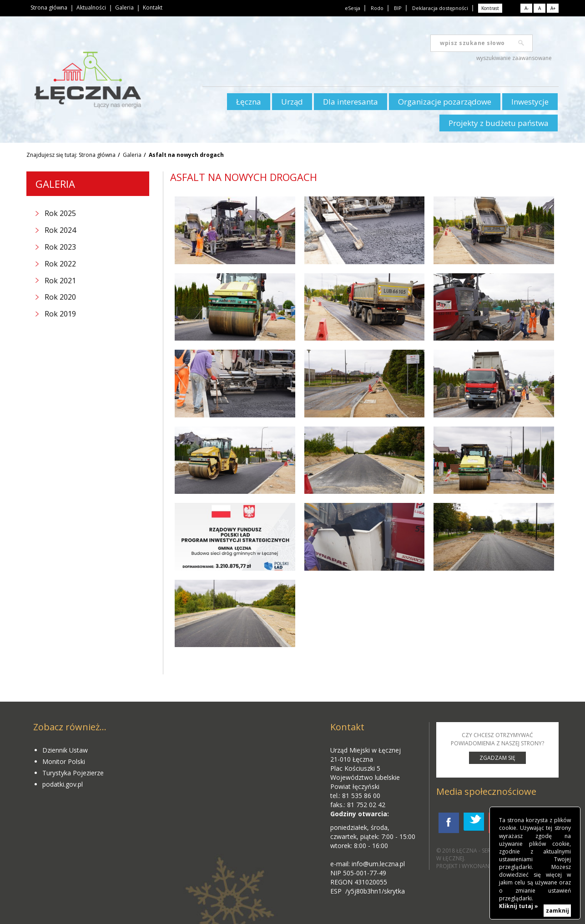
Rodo (377, 8)
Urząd (292, 102)
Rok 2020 (60, 297)
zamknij (557, 911)
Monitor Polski (64, 761)
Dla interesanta (350, 102)
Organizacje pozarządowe (445, 102)
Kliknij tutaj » (519, 906)
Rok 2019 (60, 314)
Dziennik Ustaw (65, 750)
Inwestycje (530, 102)
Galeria (124, 8)
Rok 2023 (60, 247)
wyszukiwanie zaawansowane (514, 58)
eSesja (353, 8)
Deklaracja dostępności (440, 8)
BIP (398, 8)
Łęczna (249, 102)
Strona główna (49, 8)
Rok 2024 (60, 230)
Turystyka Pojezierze (73, 773)
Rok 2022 (60, 264)
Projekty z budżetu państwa (499, 123)
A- (527, 8)
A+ (553, 8)
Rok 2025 (60, 213)
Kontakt (153, 8)
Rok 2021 (60, 281)
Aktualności (91, 8)
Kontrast (490, 8)
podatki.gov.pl (63, 784)
